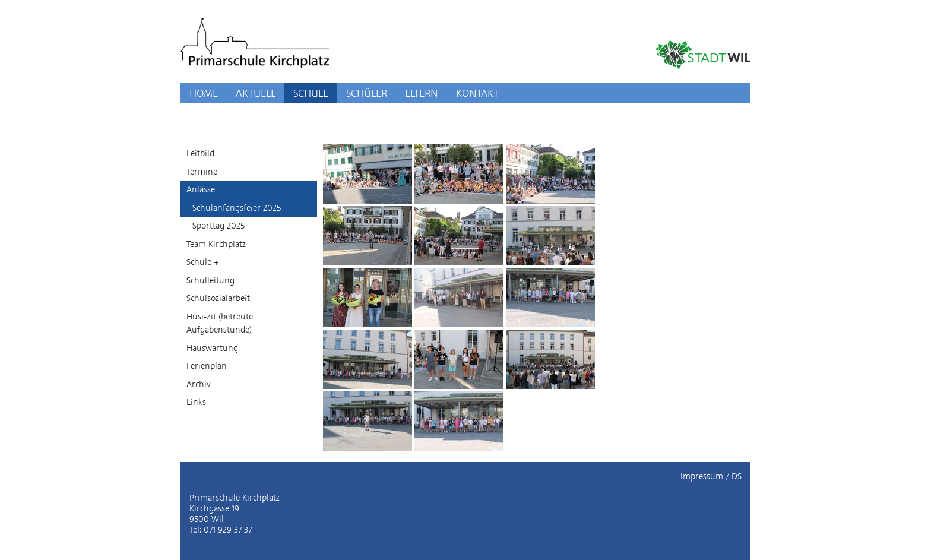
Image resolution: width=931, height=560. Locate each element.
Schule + (203, 262)
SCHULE (311, 93)
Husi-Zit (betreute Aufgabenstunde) (220, 323)
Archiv (199, 384)
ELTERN (422, 93)
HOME (204, 93)
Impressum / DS (711, 476)
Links (196, 402)
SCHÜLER (367, 93)
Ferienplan (207, 366)
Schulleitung (210, 280)
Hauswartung (212, 348)
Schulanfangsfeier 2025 (237, 208)
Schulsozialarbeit (218, 298)
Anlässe (201, 189)
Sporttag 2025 (218, 226)
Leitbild (200, 153)
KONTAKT (477, 93)
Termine (202, 172)
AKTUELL (256, 93)
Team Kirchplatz (216, 244)
